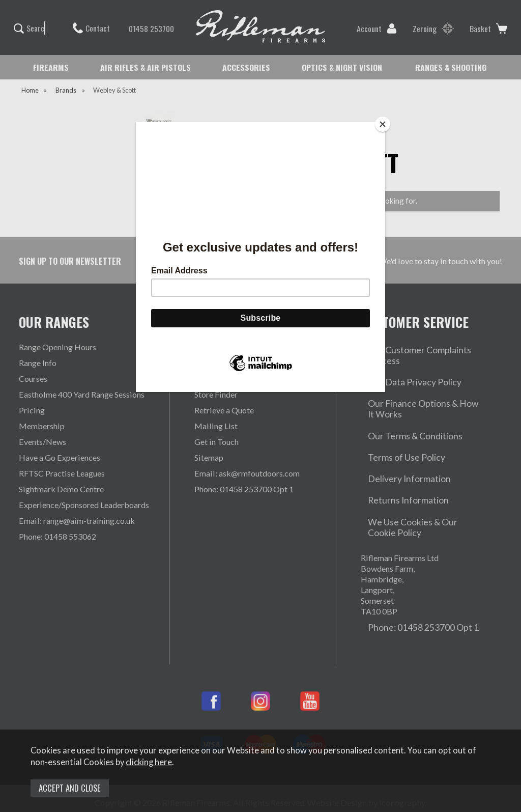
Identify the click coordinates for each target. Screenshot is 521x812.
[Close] (383, 124)
